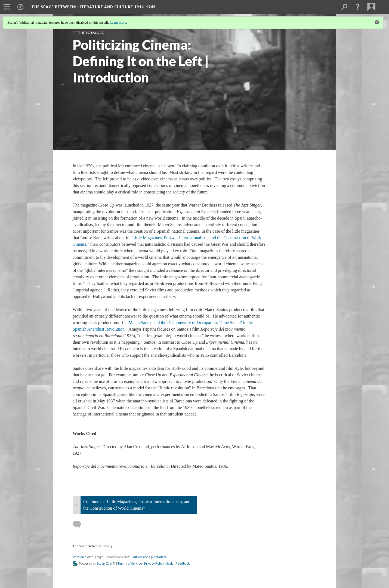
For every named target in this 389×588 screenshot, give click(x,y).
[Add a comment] (79, 524)
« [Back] (76, 505)
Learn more (118, 22)
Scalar (101, 563)
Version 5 (80, 557)
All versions (142, 557)
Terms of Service (130, 563)
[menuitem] (7, 7)
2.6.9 (111, 563)
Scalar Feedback (178, 563)
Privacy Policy (154, 563)
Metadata (159, 557)
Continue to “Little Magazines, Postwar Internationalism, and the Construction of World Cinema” (137, 505)
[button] (358, 7)
